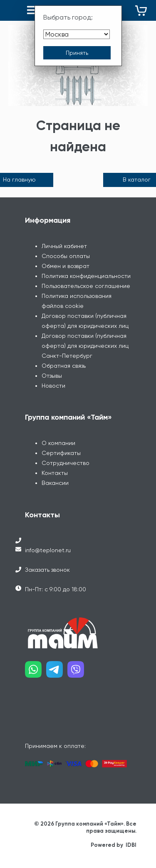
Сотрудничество (66, 463)
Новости (53, 386)
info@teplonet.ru (48, 550)
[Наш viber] (78, 673)
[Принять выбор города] (77, 53)
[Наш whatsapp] (36, 673)
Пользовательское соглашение (86, 286)
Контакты (55, 473)
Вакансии (55, 483)
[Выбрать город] (77, 34)
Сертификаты (61, 453)
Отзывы (52, 376)
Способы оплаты (66, 256)
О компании (58, 443)
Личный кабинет (64, 246)
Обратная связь (64, 366)
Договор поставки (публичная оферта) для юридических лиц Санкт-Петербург (85, 346)
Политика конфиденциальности (86, 276)
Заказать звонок (47, 570)
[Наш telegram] (57, 673)
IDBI (131, 845)
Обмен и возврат (66, 266)
